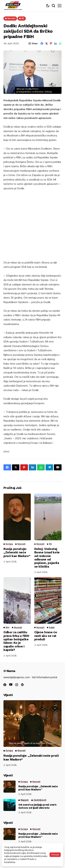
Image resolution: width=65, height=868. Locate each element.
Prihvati (55, 855)
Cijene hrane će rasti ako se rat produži (46, 636)
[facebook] (5, 685)
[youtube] (11, 685)
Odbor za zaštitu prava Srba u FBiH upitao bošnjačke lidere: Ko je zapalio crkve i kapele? (16, 641)
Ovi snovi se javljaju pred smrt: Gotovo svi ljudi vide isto (38, 806)
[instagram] (17, 685)
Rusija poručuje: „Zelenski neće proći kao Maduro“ (17, 552)
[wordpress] (22, 685)
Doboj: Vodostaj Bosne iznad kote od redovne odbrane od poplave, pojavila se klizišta (47, 558)
